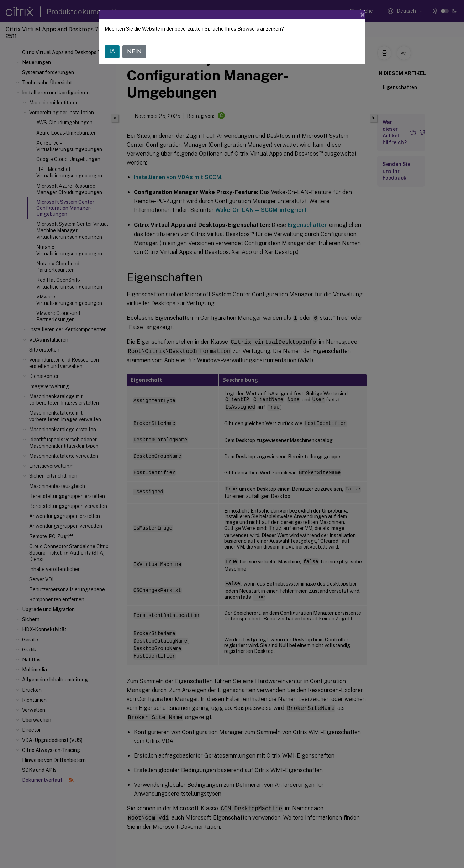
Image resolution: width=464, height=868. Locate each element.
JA (112, 51)
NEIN (134, 51)
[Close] (363, 15)
